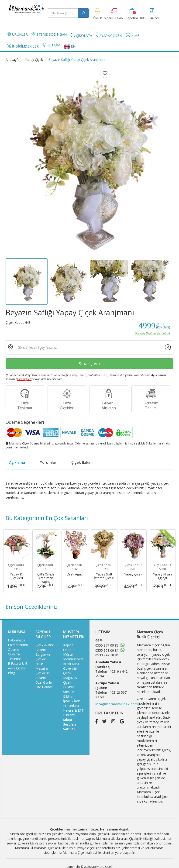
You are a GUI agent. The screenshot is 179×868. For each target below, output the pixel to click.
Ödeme (14, 649)
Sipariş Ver (90, 364)
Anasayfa (13, 60)
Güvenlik (14, 654)
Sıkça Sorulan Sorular (69, 724)
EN (70, 46)
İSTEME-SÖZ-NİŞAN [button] (49, 34)
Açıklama (17, 462)
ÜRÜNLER (18, 34)
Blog (11, 673)
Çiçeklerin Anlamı (43, 675)
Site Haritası (44, 687)
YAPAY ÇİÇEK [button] (109, 35)
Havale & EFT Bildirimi (73, 713)
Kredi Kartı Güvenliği (71, 666)
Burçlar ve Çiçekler (43, 657)
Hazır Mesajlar (42, 666)
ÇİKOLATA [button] (81, 35)
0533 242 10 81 (107, 655)
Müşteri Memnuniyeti (73, 657)
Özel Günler (44, 682)
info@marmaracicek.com (117, 704)
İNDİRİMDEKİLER (23, 46)
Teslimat (14, 659)
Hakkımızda (17, 640)
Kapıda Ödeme (69, 647)
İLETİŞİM (51, 45)
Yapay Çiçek (34, 60)
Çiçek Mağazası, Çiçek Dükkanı (71, 680)
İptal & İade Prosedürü (72, 703)
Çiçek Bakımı (82, 462)
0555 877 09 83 (107, 645)
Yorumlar (48, 462)
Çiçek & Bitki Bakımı (45, 647)
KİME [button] (133, 35)
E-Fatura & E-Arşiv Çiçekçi (18, 666)
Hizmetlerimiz (18, 645)
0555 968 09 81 (107, 650)
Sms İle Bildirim (69, 694)
